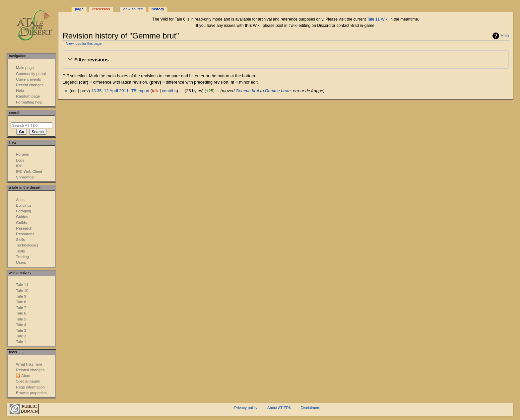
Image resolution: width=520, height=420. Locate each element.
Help (505, 36)
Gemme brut (248, 91)
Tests (20, 251)
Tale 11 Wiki (378, 19)
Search (15, 112)
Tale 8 (21, 302)
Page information (30, 387)
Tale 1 (21, 342)
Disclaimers (311, 408)
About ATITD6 (279, 408)
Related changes (30, 370)
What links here (29, 364)
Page (79, 9)
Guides (22, 217)
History (158, 9)
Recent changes (30, 85)
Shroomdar (25, 177)
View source (133, 9)
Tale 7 (21, 308)
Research (24, 228)
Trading (22, 257)
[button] (286, 60)
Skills (20, 240)
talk (155, 91)
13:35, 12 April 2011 (110, 91)
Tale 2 (21, 336)
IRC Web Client (29, 172)
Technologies (27, 245)
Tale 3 (21, 330)
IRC (19, 166)
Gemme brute (278, 91)
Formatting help (29, 102)
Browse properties (31, 393)
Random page (28, 96)
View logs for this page (84, 43)
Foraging (23, 211)
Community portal (31, 74)
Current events (28, 79)
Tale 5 (21, 319)
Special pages (28, 381)
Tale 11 (22, 285)
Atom (26, 376)
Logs (20, 160)
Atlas (20, 200)
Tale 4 (21, 325)
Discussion (101, 9)
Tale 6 (21, 313)
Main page (25, 68)
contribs (169, 91)
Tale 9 (21, 296)
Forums (22, 154)
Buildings (24, 205)
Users (21, 262)
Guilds (21, 223)
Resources (25, 234)
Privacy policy (246, 408)
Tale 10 (22, 291)
